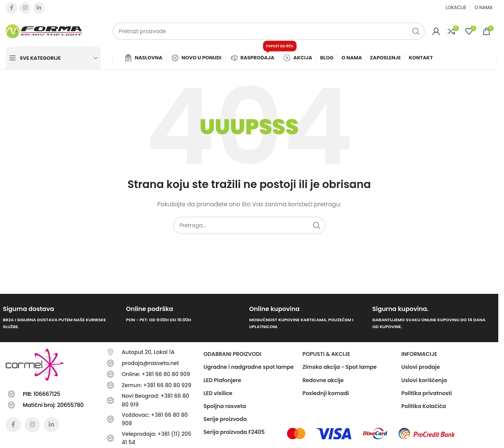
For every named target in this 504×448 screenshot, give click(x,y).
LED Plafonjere (222, 380)
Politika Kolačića (423, 406)
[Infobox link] (62, 318)
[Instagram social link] (25, 8)
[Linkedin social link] (39, 8)
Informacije (419, 354)
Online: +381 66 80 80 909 (156, 374)
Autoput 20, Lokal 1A (148, 352)
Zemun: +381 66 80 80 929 (157, 385)
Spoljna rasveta (225, 406)
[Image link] (296, 433)
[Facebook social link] (11, 8)
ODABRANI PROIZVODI (233, 354)
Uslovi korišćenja (424, 380)
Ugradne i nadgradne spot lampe (249, 367)
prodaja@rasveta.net (150, 363)
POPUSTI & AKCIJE (326, 354)
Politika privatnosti (427, 393)
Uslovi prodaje (420, 367)
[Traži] (269, 31)
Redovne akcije (323, 380)
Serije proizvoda (225, 419)
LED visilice (218, 393)
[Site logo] (44, 31)
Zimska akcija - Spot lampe (339, 367)
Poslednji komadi (325, 393)
